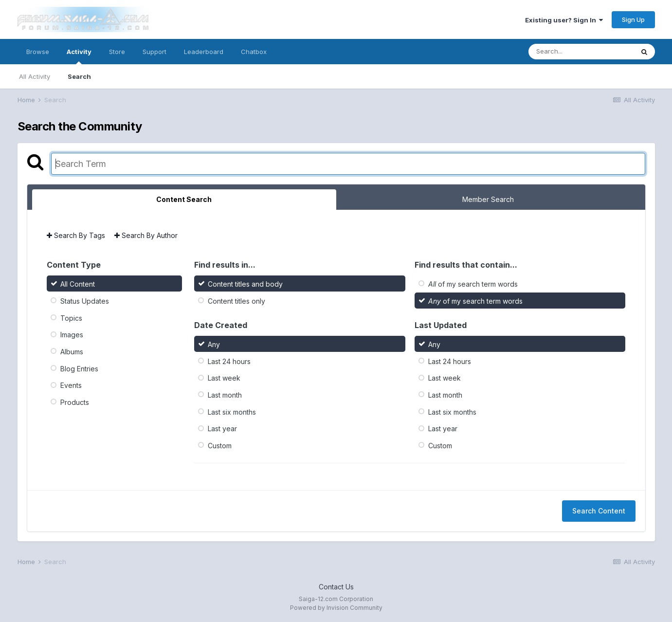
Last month (225, 395)
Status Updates (85, 301)
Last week (224, 378)
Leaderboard (204, 52)
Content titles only (236, 301)
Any (214, 344)
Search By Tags (76, 235)
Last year (222, 429)
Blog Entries (79, 368)
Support (154, 52)
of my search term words (473, 284)
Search (79, 76)
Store (117, 52)
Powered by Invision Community (336, 608)
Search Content (599, 511)
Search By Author (146, 235)
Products (75, 402)
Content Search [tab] (184, 199)
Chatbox (254, 52)
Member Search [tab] (488, 199)
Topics (71, 318)
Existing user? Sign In (564, 20)
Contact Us (336, 587)
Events (71, 385)
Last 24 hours (229, 361)
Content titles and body (245, 284)
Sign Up (633, 19)
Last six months (232, 412)
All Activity (35, 76)
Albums (72, 352)
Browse (38, 52)
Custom (220, 446)
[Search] (581, 52)
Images (72, 335)
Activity (79, 56)
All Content (78, 284)
